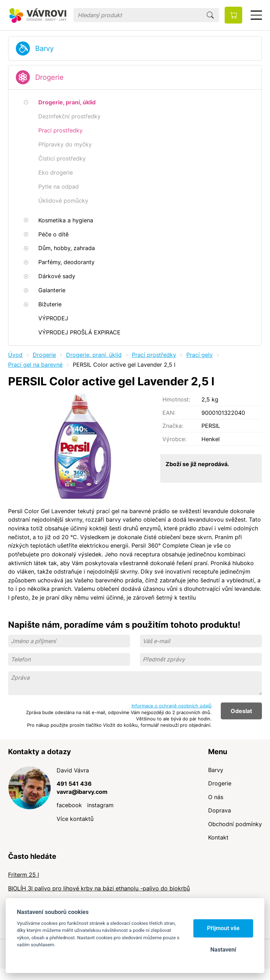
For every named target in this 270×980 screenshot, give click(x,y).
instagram (100, 805)
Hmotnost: (176, 399)
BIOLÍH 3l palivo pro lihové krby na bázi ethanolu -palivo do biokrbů (99, 888)
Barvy (44, 48)
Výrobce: (174, 439)
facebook (69, 805)
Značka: (173, 426)
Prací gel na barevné (35, 365)
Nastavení (223, 950)
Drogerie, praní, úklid (94, 355)
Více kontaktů (75, 819)
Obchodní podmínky (235, 824)
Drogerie (49, 77)
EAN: (169, 413)
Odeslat (241, 711)
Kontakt (218, 837)
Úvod (15, 355)
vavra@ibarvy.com (82, 792)
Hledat (210, 15)
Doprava (220, 810)
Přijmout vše (223, 928)
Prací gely (200, 355)
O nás (216, 797)
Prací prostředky (154, 355)
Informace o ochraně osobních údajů (172, 706)
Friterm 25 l (24, 875)
